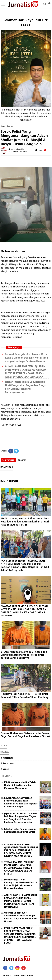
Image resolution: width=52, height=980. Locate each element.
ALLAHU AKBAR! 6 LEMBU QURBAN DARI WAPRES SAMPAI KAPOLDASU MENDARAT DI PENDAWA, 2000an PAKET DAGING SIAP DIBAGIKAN (21, 850)
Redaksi (7, 976)
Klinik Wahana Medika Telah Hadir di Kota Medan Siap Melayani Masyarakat (20, 785)
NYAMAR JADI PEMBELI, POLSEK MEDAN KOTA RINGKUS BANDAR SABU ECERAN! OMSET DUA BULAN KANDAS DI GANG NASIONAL (24, 611)
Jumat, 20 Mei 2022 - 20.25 (17, 152)
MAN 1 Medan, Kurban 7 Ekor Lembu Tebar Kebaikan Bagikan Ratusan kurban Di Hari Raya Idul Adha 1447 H (26, 522)
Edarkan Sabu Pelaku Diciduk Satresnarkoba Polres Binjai (20, 830)
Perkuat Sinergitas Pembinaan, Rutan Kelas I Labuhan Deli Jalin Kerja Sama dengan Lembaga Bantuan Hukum (27, 358)
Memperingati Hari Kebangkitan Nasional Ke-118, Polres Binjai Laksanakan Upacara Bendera (21, 884)
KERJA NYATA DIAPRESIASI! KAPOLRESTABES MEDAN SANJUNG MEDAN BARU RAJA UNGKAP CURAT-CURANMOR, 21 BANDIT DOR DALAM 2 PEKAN (20, 936)
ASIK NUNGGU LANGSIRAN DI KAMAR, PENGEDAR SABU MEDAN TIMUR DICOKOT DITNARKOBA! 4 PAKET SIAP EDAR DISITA (21, 901)
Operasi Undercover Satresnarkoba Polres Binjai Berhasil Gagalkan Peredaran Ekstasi (25, 735)
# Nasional (7, 758)
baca (39, 150)
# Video (5, 769)
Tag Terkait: (8, 460)
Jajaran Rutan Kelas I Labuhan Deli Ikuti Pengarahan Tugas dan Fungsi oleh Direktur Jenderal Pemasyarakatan (21, 818)
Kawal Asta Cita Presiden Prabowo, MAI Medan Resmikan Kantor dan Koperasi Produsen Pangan (21, 802)
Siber (16, 976)
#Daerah (22, 460)
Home (3, 126)
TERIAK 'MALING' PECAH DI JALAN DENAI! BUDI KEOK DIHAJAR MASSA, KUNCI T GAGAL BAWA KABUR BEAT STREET (19, 868)
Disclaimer (27, 976)
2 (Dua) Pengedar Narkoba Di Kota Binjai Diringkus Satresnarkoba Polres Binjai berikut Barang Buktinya (24, 655)
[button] (49, 2)
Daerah (10, 126)
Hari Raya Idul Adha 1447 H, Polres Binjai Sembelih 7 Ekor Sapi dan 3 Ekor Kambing (25, 695)
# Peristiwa (7, 763)
